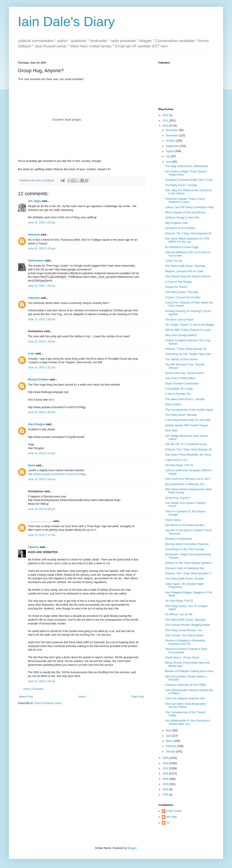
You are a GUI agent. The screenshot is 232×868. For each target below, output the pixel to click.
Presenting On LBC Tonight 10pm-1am (188, 354)
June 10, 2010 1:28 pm (42, 319)
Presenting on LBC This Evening (184, 549)
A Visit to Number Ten (178, 394)
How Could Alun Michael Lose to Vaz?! (188, 479)
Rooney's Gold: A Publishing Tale (185, 568)
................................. (40, 521)
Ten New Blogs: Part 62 (179, 601)
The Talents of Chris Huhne (181, 359)
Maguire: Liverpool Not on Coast (184, 271)
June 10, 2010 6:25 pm (42, 509)
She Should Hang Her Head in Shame (188, 276)
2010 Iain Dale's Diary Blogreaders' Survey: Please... (186, 705)
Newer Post (26, 697)
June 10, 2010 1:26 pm (42, 286)
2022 (166, 115)
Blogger (132, 848)
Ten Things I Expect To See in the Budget (190, 325)
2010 (166, 126)
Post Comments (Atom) (48, 703)
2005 (166, 779)
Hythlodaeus (36, 261)
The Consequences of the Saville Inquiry (189, 410)
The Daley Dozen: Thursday (182, 292)
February (171, 746)
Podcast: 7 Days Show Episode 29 (186, 349)
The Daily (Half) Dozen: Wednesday (186, 166)
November (172, 136)
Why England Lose (176, 223)
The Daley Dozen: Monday (181, 415)
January (171, 751)
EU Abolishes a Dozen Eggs (182, 247)
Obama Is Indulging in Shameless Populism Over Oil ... (185, 642)
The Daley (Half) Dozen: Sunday (184, 579)
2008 (166, 763)
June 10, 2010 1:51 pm (42, 367)
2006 (166, 774)
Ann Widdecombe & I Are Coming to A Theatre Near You (188, 722)
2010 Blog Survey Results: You (183, 630)
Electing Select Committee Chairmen (187, 544)
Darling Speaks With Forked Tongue (186, 425)
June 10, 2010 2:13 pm (42, 453)
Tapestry (33, 547)
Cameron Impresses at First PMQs (186, 685)
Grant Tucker (174, 811)
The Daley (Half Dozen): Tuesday (185, 399)
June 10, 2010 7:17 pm (42, 535)
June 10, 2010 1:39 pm (42, 342)
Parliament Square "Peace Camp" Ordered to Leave (185, 200)
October (171, 141)
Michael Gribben (38, 380)
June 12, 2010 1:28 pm (42, 681)
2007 (166, 768)
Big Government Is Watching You (185, 484)
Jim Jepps (34, 201)
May (169, 730)
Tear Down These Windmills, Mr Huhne (188, 455)
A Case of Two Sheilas (178, 282)
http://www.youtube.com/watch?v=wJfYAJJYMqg (57, 474)
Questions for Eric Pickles (180, 228)
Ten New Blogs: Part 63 (179, 465)
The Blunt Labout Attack (179, 320)
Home (82, 697)
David (32, 465)
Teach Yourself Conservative (182, 384)
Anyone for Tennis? (177, 287)
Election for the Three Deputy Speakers (188, 563)
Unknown (34, 235)
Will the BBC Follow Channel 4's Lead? (188, 330)
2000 (166, 795)
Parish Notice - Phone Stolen (182, 658)
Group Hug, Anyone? (178, 498)
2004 (166, 784)
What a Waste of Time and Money (185, 212)
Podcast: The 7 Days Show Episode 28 (188, 450)
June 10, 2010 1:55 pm (42, 412)
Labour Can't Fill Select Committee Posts (189, 207)
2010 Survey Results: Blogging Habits (187, 625)
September (173, 146)
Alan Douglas (36, 424)
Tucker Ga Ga (173, 261)
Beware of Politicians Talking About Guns (189, 671)
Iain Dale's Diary (66, 22)
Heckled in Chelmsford (179, 539)
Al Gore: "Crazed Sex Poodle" (183, 297)
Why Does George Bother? (181, 335)
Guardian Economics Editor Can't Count (189, 180)
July (169, 156)
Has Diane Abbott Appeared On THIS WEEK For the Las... (187, 240)
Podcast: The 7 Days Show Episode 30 (188, 233)
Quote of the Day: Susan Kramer (184, 373)
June (169, 162)
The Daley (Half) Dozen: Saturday (185, 266)
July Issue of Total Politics (180, 378)
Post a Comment (33, 689)
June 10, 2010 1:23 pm (42, 248)
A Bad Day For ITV (176, 460)
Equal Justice (173, 404)
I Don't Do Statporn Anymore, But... (186, 698)
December (172, 130)
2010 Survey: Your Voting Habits (184, 635)
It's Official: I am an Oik (179, 614)
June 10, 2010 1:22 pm (42, 223)
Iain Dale (171, 817)
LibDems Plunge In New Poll (182, 218)
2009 (166, 758)
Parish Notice (173, 520)
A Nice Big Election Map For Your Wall (188, 420)
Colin (31, 354)
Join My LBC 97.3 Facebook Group (186, 444)
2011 (166, 121)
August (170, 151)
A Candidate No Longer (179, 389)
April (169, 736)
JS (168, 823)
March (170, 741)
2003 (166, 789)
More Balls (171, 431)
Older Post (138, 697)
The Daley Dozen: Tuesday (181, 185)
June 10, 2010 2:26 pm (42, 479)
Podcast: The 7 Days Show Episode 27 (188, 573)
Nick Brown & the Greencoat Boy (185, 525)
